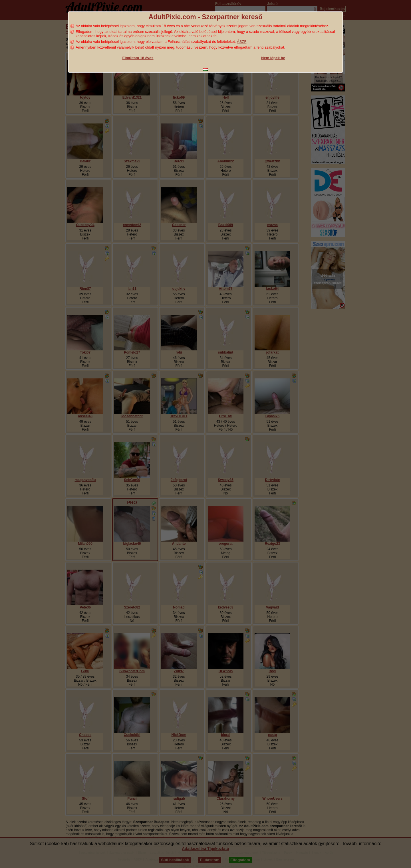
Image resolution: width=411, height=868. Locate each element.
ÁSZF (242, 42)
